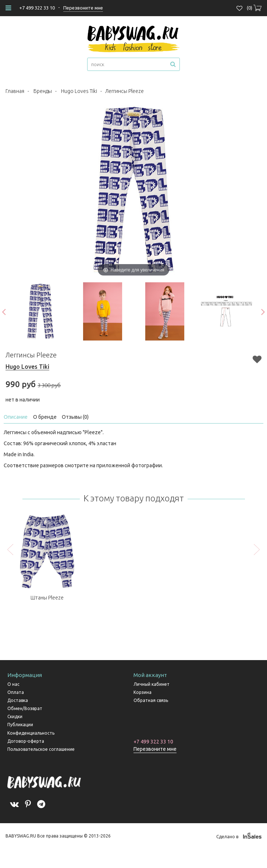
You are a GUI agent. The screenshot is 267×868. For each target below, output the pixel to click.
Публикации (20, 725)
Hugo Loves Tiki (79, 91)
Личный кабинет (152, 684)
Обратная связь (151, 700)
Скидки (15, 716)
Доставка (18, 700)
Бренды (43, 91)
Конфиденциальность (31, 733)
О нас (13, 684)
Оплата (16, 692)
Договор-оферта (26, 741)
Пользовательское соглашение (41, 749)
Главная (15, 91)
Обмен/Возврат (25, 708)
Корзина (143, 692)
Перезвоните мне (155, 749)
